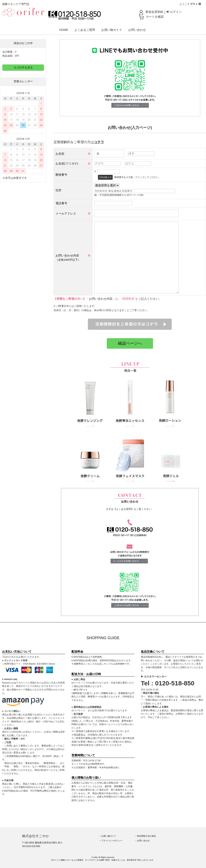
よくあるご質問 (85, 30)
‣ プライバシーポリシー (111, 841)
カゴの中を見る (23, 68)
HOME (64, 30)
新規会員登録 (154, 12)
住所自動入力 (105, 177)
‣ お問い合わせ (143, 841)
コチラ (99, 142)
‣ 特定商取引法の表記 (146, 836)
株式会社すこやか (36, 836)
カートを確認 (155, 17)
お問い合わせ (137, 30)
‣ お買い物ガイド (108, 836)
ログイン (174, 12)
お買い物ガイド (112, 30)
